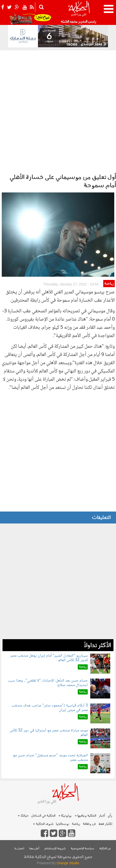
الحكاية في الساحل (43, 816)
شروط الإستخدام (55, 849)
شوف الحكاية (43, 824)
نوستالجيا (63, 824)
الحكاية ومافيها (85, 816)
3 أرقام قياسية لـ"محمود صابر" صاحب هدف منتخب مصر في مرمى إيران (50, 708)
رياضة (109, 284)
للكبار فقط (105, 824)
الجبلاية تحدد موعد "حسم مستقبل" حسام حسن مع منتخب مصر (50, 758)
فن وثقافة (89, 824)
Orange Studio (68, 863)
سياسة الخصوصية (82, 849)
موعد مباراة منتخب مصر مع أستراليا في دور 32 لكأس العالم (49, 733)
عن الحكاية (105, 849)
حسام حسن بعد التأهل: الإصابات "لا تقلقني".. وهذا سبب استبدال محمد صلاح (48, 683)
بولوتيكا (65, 816)
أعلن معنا (34, 849)
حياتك (23, 816)
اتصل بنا (19, 849)
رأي (110, 816)
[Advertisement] (58, 111)
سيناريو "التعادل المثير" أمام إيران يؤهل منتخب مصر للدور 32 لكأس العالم (49, 658)
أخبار (102, 816)
